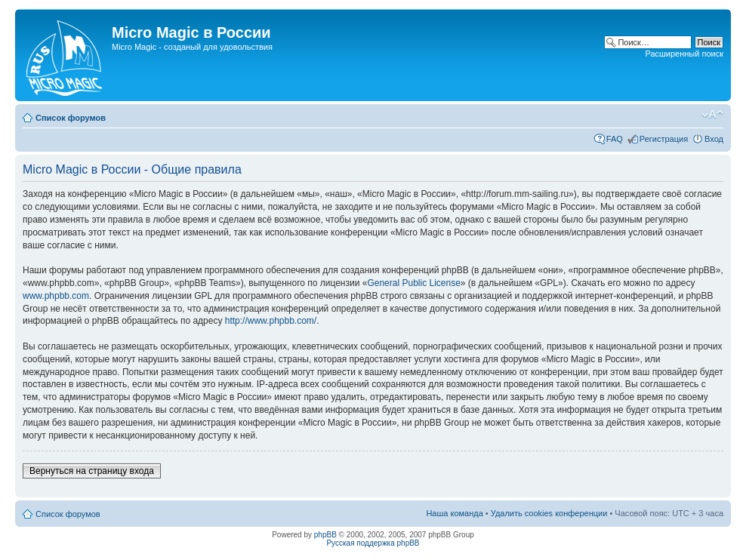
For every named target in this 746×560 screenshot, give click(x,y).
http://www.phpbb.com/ (271, 321)
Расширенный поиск (684, 54)
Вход (714, 139)
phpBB (325, 535)
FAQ (615, 139)
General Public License (413, 283)
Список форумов (71, 118)
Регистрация (664, 139)
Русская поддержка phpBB (373, 543)
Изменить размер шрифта (712, 115)
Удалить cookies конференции (549, 513)
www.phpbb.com (56, 296)
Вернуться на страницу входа (92, 471)
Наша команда (454, 513)
